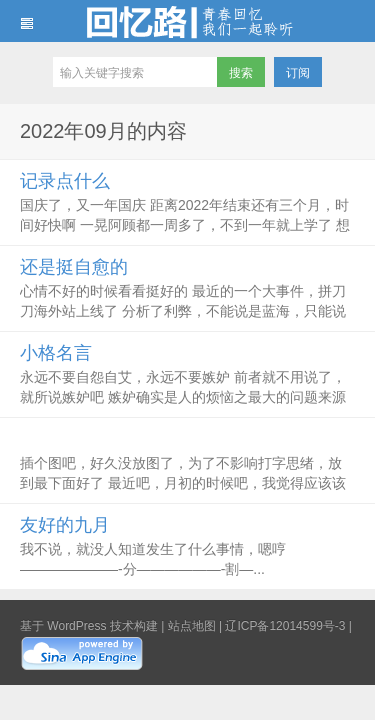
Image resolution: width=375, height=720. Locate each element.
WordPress (76, 626)
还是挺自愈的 (74, 267)
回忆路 (187, 21)
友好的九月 (65, 525)
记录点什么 (65, 181)
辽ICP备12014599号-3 (285, 626)
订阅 (298, 73)
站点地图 (192, 626)
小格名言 (56, 353)
